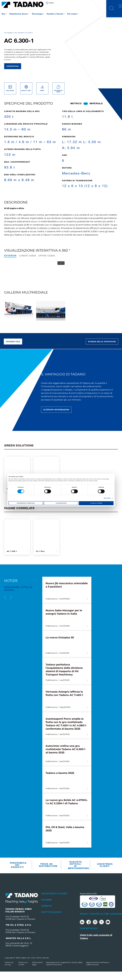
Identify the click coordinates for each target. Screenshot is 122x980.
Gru (3, 14)
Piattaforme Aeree (19, 14)
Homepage (8, 41)
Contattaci (13, 75)
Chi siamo (72, 14)
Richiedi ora (13, 350)
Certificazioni (51, 920)
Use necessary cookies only (26, 503)
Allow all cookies (96, 503)
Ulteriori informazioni (56, 418)
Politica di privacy (9, 972)
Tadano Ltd (25, 966)
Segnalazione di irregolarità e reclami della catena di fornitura (64, 972)
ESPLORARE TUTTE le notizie (18, 597)
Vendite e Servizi (55, 14)
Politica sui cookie (23, 972)
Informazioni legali (37, 972)
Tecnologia (37, 14)
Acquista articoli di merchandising (76, 873)
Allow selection (61, 503)
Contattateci (89, 937)
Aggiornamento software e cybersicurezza (98, 972)
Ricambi (47, 908)
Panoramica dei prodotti (18, 873)
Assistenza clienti (105, 873)
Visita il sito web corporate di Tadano (96, 945)
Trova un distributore (47, 873)
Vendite (47, 914)
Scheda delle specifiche (102, 350)
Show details (107, 498)
